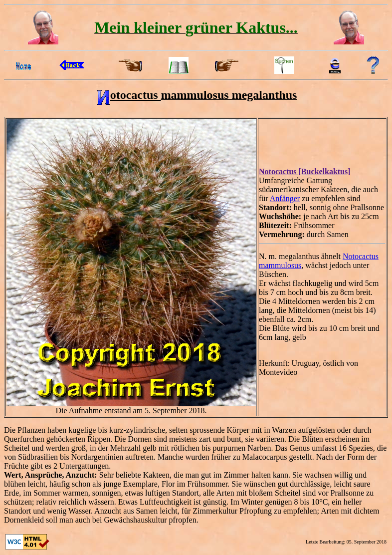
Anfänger (285, 198)
